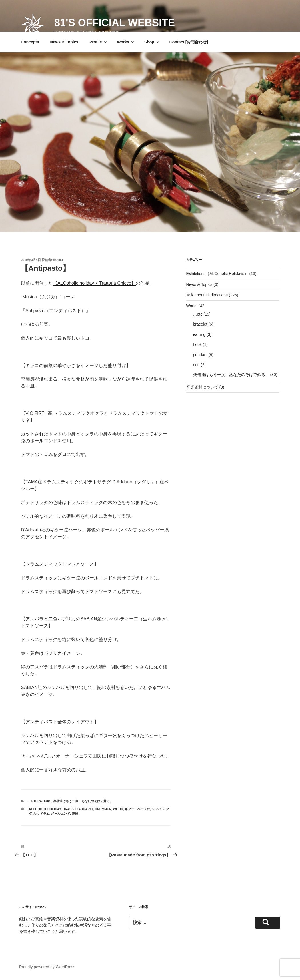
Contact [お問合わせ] (189, 42)
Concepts (30, 42)
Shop (152, 42)
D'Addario (84, 809)
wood (118, 809)
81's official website (115, 23)
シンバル (158, 809)
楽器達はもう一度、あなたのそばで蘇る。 (83, 801)
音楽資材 (55, 919)
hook (197, 344)
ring (196, 365)
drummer (103, 809)
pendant (200, 355)
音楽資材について (202, 387)
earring (199, 334)
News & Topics (64, 42)
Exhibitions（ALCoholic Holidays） (217, 274)
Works (126, 42)
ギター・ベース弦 (137, 809)
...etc (33, 801)
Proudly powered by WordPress (47, 967)
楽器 (75, 814)
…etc (198, 314)
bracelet (200, 324)
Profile (98, 42)
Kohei (58, 260)
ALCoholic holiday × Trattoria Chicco (94, 283)
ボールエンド (61, 814)
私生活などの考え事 (93, 925)
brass (68, 809)
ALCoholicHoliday (45, 809)
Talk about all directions (207, 295)
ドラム (45, 814)
